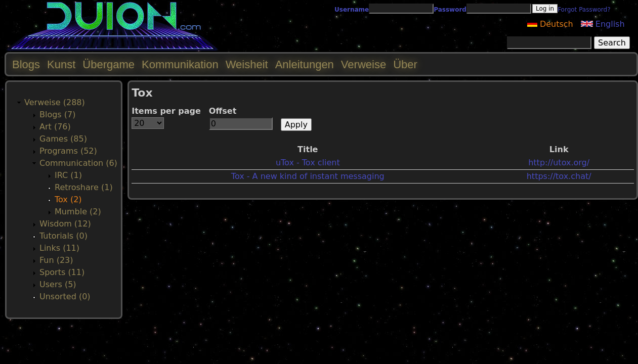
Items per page (166, 111)
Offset (223, 111)
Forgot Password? (584, 10)
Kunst (61, 64)
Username (352, 10)
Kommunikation (180, 64)
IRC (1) (68, 175)
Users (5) (58, 284)
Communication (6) (78, 163)
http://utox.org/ (559, 163)
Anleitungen (305, 64)
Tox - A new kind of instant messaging (308, 176)
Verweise (364, 64)
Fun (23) (56, 260)
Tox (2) (68, 199)
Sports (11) (62, 272)
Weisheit (247, 64)
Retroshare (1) (84, 187)
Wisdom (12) (65, 224)
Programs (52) (68, 151)
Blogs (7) (57, 115)
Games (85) (63, 139)
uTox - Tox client (308, 163)
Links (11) (59, 248)
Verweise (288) (55, 102)
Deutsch (550, 24)
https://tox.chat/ (559, 176)
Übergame (109, 64)
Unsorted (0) (65, 297)
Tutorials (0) (63, 236)
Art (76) (55, 127)
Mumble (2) (78, 212)
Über (405, 64)
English (603, 24)
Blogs (26, 64)
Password (450, 10)
